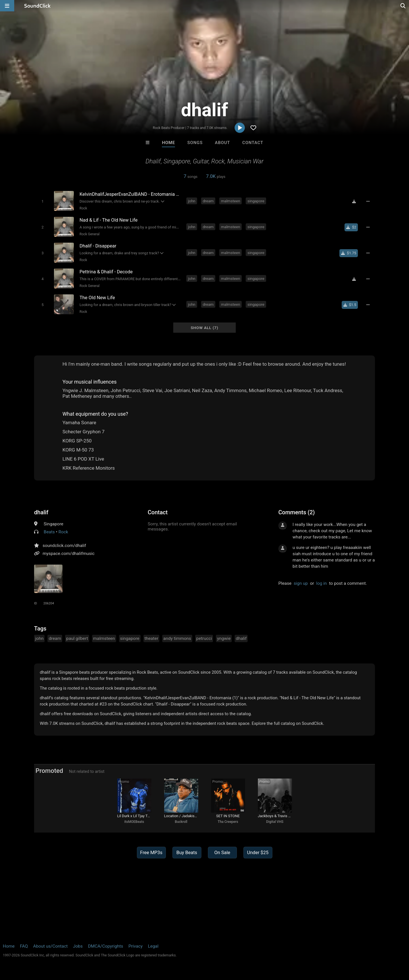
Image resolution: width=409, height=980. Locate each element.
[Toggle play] (42, 201)
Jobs (78, 946)
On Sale (222, 853)
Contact (253, 143)
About (223, 143)
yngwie (224, 638)
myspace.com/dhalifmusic (69, 554)
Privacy (135, 946)
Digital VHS (275, 822)
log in (321, 583)
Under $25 (258, 853)
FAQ (24, 946)
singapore (256, 201)
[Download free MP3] (354, 201)
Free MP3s (151, 853)
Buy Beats (187, 853)
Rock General (89, 234)
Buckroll (181, 822)
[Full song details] (368, 201)
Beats (49, 532)
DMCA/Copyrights (106, 946)
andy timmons (177, 638)
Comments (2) (297, 512)
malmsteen (230, 201)
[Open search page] (403, 6)
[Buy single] (351, 227)
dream (208, 201)
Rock (83, 208)
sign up (301, 583)
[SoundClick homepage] (37, 6)
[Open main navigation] (7, 6)
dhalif (41, 512)
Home (168, 143)
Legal (153, 946)
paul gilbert (77, 638)
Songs (195, 143)
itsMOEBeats (134, 822)
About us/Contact (50, 946)
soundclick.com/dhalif (64, 546)
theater (151, 638)
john (192, 201)
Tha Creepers (228, 822)
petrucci (204, 638)
